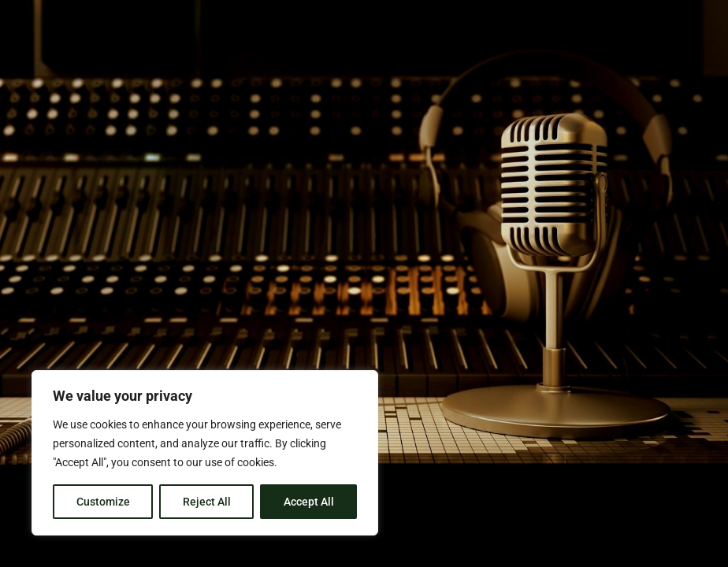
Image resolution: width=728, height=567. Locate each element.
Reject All (207, 502)
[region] (205, 453)
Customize (103, 502)
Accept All (309, 502)
